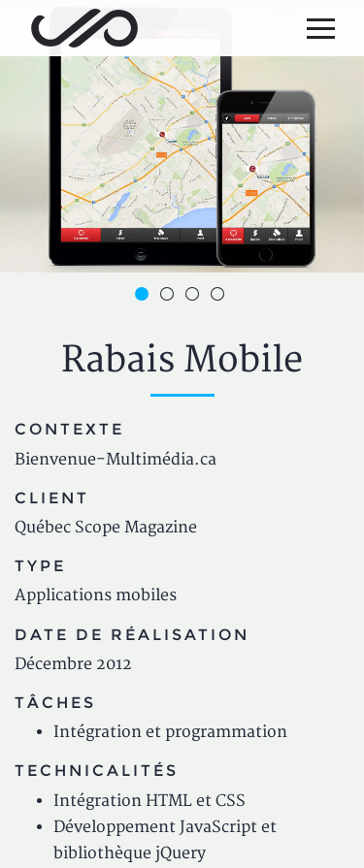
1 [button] (145, 297)
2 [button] (170, 297)
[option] (182, 136)
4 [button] (220, 297)
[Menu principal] (320, 28)
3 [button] (195, 297)
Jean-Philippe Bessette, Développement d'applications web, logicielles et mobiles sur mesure (84, 28)
